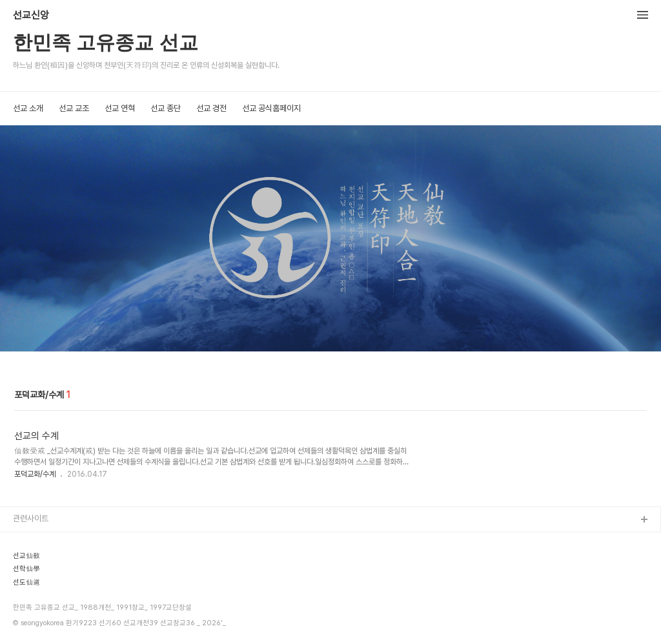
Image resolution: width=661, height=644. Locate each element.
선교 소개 (28, 108)
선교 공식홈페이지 (271, 108)
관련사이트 (31, 518)
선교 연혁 (120, 108)
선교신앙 (31, 16)
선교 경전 (211, 108)
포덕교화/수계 (35, 474)
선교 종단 (166, 108)
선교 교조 (74, 108)
